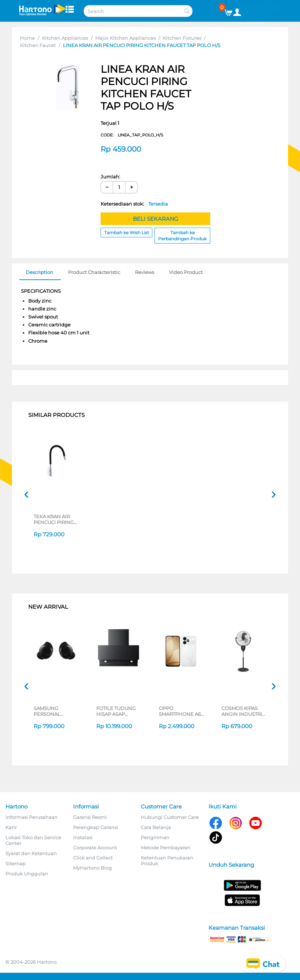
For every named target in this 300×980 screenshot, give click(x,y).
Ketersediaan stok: (134, 204)
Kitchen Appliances (65, 38)
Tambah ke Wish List (127, 233)
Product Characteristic (94, 272)
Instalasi (83, 837)
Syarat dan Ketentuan (31, 853)
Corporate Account (95, 848)
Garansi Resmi (90, 817)
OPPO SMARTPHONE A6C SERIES (181, 711)
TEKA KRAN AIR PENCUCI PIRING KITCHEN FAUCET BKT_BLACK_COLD (56, 519)
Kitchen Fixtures (182, 38)
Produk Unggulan (27, 874)
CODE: (132, 135)
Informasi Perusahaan (31, 817)
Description (39, 272)
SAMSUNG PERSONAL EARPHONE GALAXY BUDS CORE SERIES (51, 711)
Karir (11, 827)
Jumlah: (110, 177)
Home (27, 38)
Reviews (145, 272)
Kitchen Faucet (38, 45)
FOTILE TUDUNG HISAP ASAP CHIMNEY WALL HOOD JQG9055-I (117, 711)
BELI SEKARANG (156, 219)
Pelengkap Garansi (96, 827)
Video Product (186, 272)
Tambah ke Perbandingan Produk (182, 236)
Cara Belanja (156, 827)
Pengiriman (155, 837)
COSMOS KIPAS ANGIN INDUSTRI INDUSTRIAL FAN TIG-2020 (242, 711)
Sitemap (16, 863)
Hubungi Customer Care (170, 817)
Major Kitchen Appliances (125, 38)
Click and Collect (93, 858)
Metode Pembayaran (166, 848)
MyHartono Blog (92, 868)
